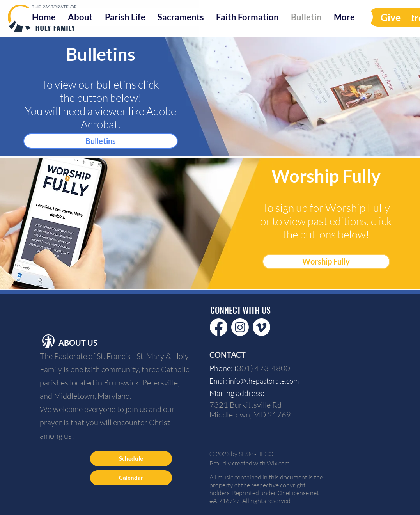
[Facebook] (219, 327)
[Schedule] (131, 459)
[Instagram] (240, 327)
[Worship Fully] (326, 262)
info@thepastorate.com (264, 381)
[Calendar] (131, 478)
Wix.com (278, 463)
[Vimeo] (261, 327)
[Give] (390, 17)
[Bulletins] (101, 141)
